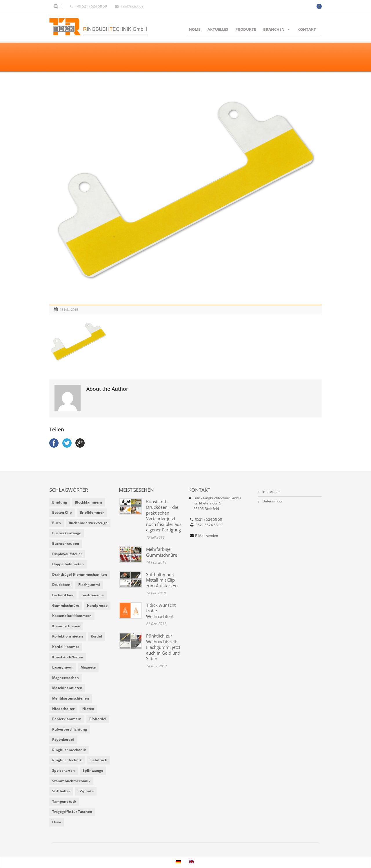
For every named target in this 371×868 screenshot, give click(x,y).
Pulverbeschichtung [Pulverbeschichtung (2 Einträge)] (70, 729)
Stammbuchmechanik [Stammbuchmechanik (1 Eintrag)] (71, 781)
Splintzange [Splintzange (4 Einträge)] (93, 770)
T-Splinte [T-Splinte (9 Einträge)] (86, 791)
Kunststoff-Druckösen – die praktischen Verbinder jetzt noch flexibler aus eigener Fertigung (164, 516)
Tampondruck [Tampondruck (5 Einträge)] (64, 801)
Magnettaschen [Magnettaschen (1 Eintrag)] (66, 678)
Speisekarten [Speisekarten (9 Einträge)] (63, 770)
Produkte (246, 29)
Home (195, 29)
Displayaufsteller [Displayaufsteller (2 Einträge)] (67, 554)
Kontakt (307, 29)
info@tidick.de (132, 6)
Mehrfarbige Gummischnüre (162, 552)
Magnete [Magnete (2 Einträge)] (88, 667)
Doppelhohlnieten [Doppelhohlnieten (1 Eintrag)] (68, 564)
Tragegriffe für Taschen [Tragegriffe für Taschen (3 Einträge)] (72, 812)
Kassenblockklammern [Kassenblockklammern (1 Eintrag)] (72, 616)
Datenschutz (272, 501)
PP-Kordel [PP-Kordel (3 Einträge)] (98, 719)
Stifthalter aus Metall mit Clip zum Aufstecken (162, 580)
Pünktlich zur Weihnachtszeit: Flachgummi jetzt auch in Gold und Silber (163, 647)
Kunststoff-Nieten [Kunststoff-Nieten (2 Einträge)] (68, 657)
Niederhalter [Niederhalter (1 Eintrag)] (63, 709)
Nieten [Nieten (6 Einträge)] (88, 709)
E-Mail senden (207, 536)
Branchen (277, 29)
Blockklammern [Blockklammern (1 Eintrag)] (88, 502)
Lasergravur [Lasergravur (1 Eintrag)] (62, 667)
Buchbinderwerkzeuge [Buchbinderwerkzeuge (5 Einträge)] (88, 523)
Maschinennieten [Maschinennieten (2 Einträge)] (67, 688)
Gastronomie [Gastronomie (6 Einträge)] (93, 595)
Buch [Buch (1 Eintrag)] (57, 523)
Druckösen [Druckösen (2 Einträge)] (61, 585)
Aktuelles (218, 29)
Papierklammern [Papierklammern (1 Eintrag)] (67, 719)
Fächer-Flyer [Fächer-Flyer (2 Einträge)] (63, 595)
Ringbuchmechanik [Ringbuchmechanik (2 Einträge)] (69, 750)
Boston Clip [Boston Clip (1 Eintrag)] (62, 512)
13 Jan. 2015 (69, 309)
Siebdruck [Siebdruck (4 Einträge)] (98, 760)
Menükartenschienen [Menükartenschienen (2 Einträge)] (71, 698)
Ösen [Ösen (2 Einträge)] (57, 822)
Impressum (271, 492)
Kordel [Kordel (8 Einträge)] (96, 636)
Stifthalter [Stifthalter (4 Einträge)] (61, 791)
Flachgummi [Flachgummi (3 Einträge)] (89, 585)
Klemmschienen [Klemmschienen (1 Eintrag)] (66, 626)
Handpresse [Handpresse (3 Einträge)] (97, 605)
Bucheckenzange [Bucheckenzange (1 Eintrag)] (67, 533)
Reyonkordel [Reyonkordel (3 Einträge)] (63, 739)
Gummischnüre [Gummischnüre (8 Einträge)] (66, 605)
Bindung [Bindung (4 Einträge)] (60, 502)
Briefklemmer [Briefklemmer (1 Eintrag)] (92, 512)
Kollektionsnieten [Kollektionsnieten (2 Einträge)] (68, 636)
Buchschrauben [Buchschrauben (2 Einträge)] (66, 543)
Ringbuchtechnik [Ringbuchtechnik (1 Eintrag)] (67, 760)
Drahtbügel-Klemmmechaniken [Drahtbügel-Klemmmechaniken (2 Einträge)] (80, 574)
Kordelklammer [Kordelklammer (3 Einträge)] (66, 647)
